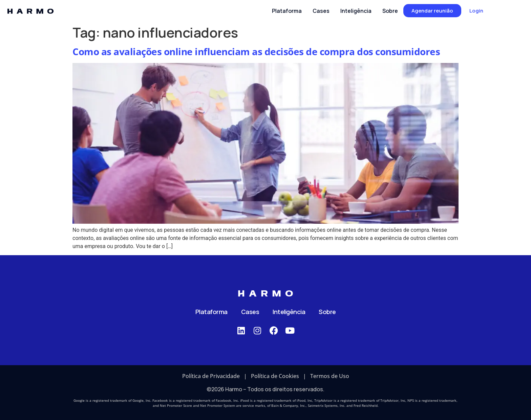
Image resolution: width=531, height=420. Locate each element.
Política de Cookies (275, 376)
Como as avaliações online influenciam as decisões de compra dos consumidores (256, 51)
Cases (250, 312)
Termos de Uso (330, 376)
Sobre (327, 312)
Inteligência (289, 312)
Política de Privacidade (211, 376)
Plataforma (211, 312)
